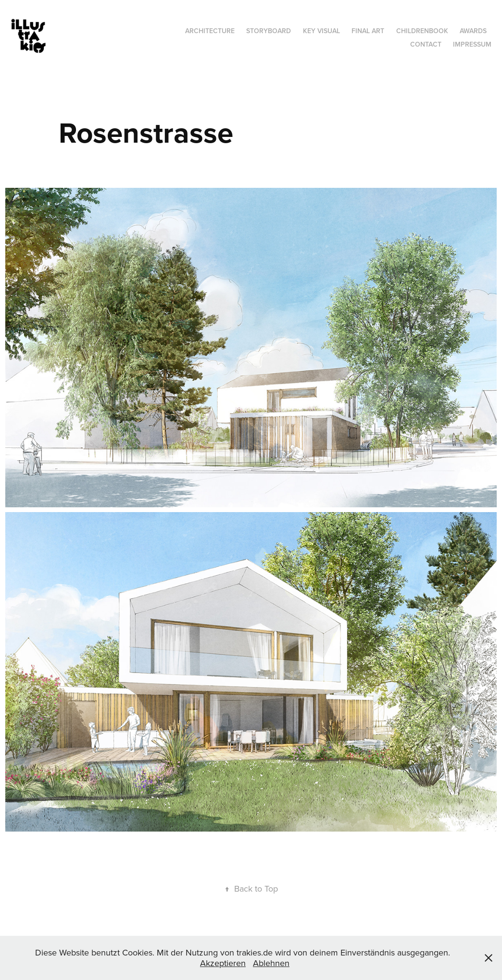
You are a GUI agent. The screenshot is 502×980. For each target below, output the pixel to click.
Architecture (210, 31)
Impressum (472, 44)
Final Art (368, 31)
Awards (473, 31)
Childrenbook (422, 31)
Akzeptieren (223, 963)
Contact (426, 44)
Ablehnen (271, 963)
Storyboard (269, 31)
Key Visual (321, 31)
